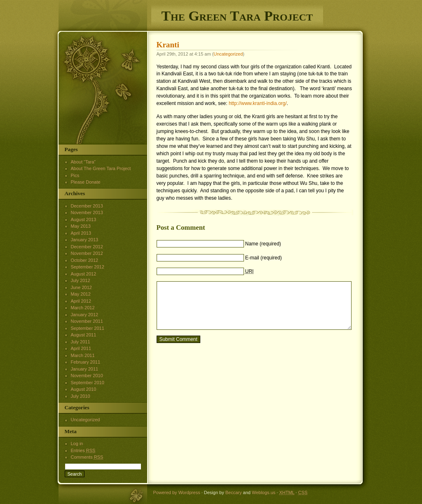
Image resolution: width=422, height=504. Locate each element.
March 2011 (83, 355)
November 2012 (87, 253)
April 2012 (81, 301)
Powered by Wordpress (177, 492)
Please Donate (86, 182)
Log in (77, 443)
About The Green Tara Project (101, 168)
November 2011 (87, 321)
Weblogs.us (264, 492)
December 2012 (87, 247)
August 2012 (84, 274)
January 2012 (85, 315)
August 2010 (84, 389)
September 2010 (88, 383)
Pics (75, 175)
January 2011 (85, 369)
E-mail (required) (264, 258)
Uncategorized (228, 54)
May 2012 (81, 294)
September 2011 (88, 328)
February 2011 (86, 362)
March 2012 (83, 308)
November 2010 (87, 376)
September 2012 (88, 267)
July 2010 (81, 396)
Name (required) (263, 244)
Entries (83, 450)
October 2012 (85, 260)
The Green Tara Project (237, 16)
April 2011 (81, 348)
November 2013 (87, 212)
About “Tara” (83, 162)
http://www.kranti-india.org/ (258, 103)
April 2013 (81, 233)
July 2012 (81, 280)
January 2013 (85, 240)
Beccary (234, 492)
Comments (87, 457)
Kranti (168, 45)
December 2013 (87, 206)
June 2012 (81, 287)
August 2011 (84, 335)
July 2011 (81, 342)
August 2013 (84, 219)
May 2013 (81, 226)
